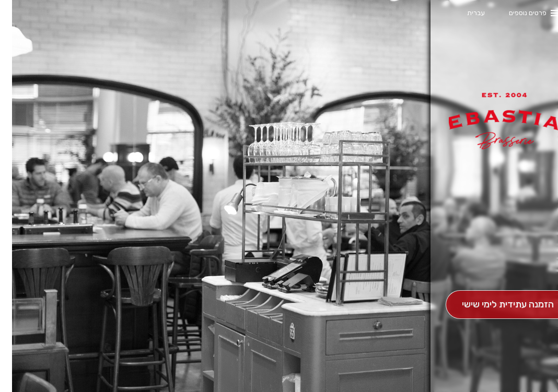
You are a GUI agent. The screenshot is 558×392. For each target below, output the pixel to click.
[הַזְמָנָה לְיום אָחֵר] (496, 305)
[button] (496, 261)
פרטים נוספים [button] (516, 13)
